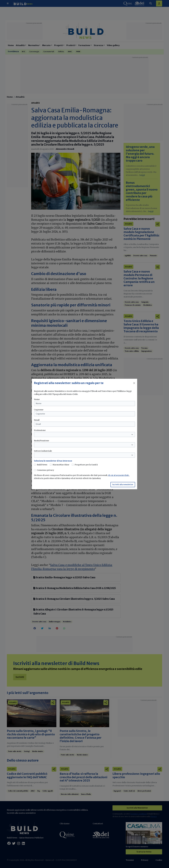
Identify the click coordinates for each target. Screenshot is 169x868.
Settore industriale (43, 451)
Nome (37, 399)
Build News (42, 465)
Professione (40, 430)
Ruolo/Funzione (41, 441)
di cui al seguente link (119, 475)
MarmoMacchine (61, 465)
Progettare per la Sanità (86, 465)
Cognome (39, 410)
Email (37, 420)
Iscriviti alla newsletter (123, 485)
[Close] (134, 383)
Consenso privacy (45, 470)
